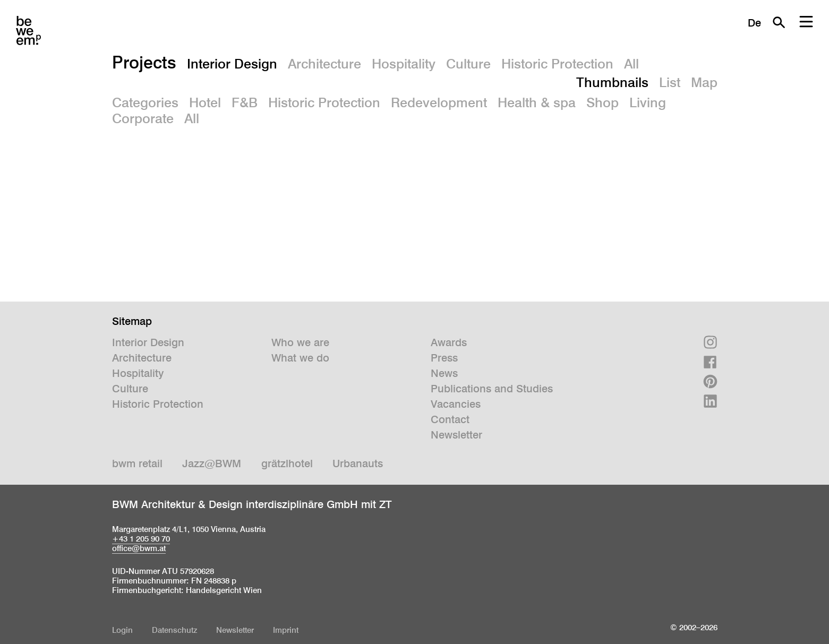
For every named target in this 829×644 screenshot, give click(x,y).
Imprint (286, 630)
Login (122, 630)
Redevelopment (439, 102)
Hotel (205, 102)
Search (779, 22)
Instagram (710, 342)
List (670, 82)
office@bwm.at (139, 548)
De (754, 23)
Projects (144, 62)
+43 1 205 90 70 (141, 539)
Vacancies (456, 404)
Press (444, 358)
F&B (245, 102)
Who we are (300, 342)
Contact (450, 419)
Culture (468, 64)
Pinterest (710, 381)
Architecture (324, 64)
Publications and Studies (492, 389)
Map (704, 82)
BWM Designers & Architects (28, 31)
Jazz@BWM (212, 463)
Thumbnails (612, 82)
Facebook (710, 362)
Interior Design (232, 64)
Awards (449, 342)
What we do (300, 358)
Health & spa (537, 102)
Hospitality (404, 64)
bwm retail (137, 463)
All (631, 64)
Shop (602, 102)
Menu (806, 22)
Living (648, 102)
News (444, 373)
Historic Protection (557, 64)
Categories (145, 102)
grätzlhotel (287, 463)
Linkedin (710, 401)
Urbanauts (358, 463)
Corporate (143, 118)
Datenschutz (174, 630)
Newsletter (456, 435)
